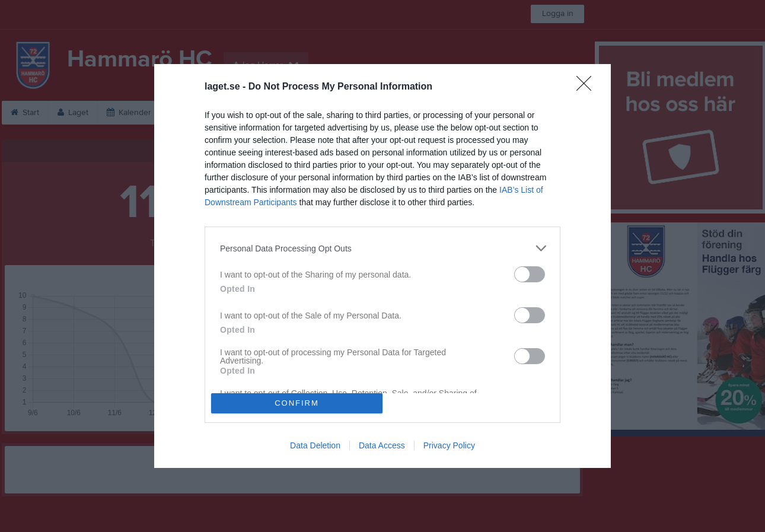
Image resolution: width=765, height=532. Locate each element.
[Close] (588, 87)
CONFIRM (297, 403)
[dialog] (383, 266)
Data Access (382, 445)
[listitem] (383, 248)
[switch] (530, 274)
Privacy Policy (449, 445)
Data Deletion (315, 445)
